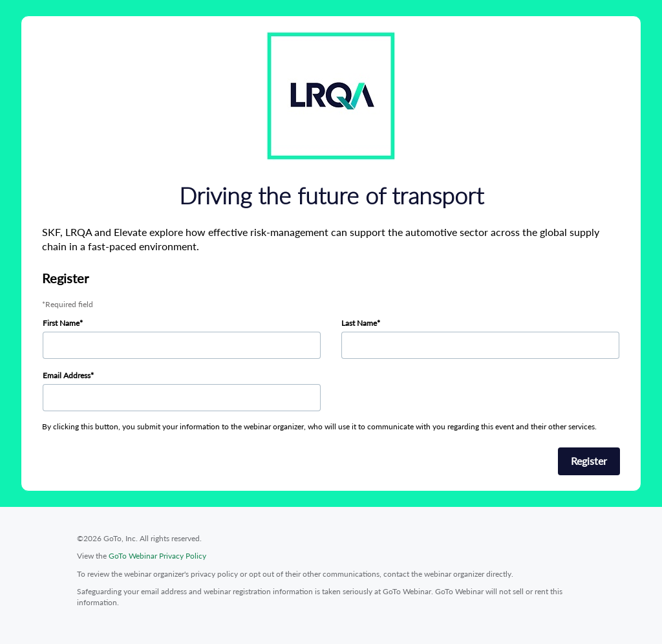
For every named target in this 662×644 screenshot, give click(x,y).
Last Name (359, 323)
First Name (61, 323)
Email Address (67, 375)
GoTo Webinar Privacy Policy (157, 556)
